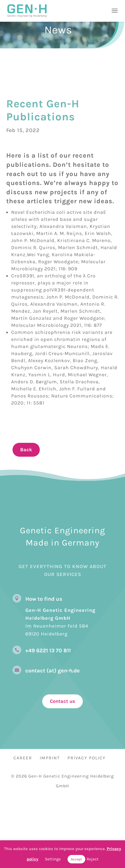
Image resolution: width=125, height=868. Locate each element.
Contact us (62, 701)
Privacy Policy (87, 758)
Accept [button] (76, 859)
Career (23, 758)
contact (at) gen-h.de (53, 671)
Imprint (50, 758)
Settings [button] (53, 859)
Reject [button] (93, 859)
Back (26, 450)
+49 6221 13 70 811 (48, 651)
